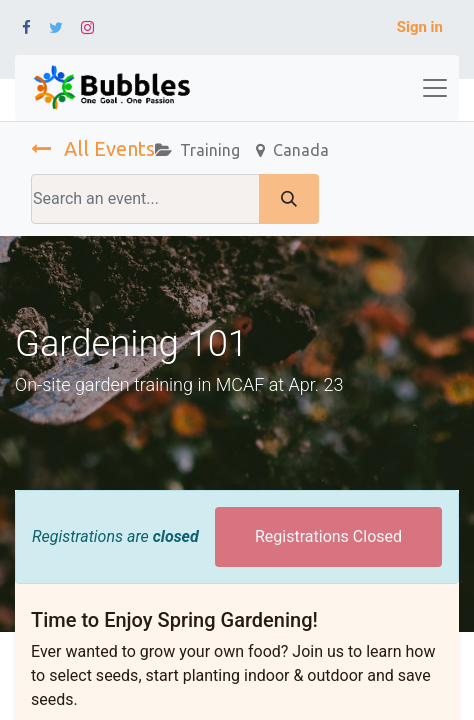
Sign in (420, 27)
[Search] (289, 199)
